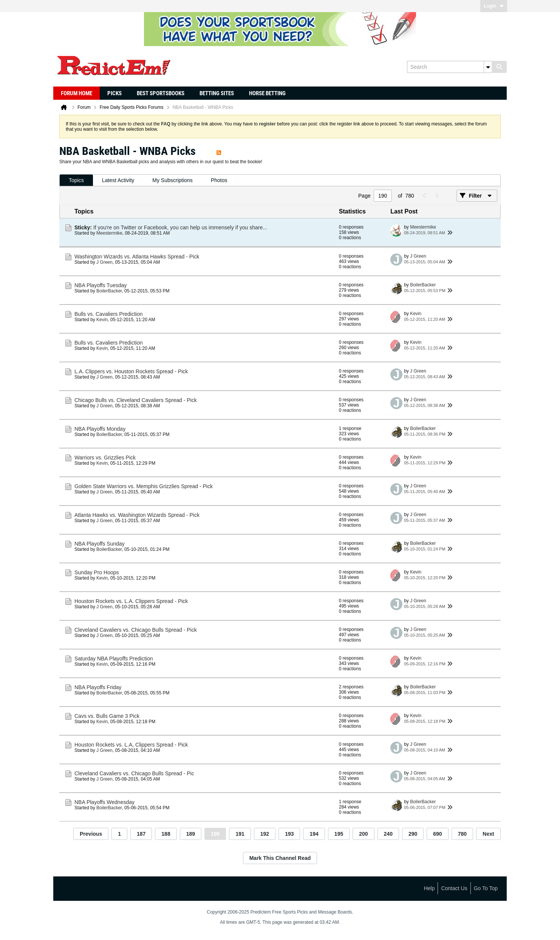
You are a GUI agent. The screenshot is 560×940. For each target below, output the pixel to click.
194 (314, 834)
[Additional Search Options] (488, 67)
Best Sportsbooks (161, 93)
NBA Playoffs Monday (100, 429)
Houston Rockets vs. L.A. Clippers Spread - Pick (131, 601)
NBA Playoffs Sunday (100, 544)
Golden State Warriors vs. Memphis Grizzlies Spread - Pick (144, 486)
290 (413, 834)
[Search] (449, 67)
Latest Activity (118, 180)
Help (429, 888)
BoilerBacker (109, 291)
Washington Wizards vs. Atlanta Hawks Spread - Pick (137, 257)
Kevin (102, 320)
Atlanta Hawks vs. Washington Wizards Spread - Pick (137, 515)
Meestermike (109, 233)
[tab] (76, 180)
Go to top (486, 888)
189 (191, 834)
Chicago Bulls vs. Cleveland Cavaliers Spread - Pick (136, 400)
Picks (114, 93)
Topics (76, 180)
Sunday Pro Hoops (97, 572)
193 (289, 834)
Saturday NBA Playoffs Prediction (114, 659)
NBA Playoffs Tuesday (101, 285)
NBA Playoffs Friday (98, 687)
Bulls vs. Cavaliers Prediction (109, 314)
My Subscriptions (172, 180)
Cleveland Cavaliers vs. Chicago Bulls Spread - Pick (136, 630)
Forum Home (77, 93)
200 (363, 834)
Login (494, 6)
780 (462, 834)
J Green (104, 262)
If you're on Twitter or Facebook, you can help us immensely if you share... (180, 227)
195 (339, 834)
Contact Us (454, 888)
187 (141, 834)
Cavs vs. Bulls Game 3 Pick (107, 716)
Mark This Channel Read (280, 858)
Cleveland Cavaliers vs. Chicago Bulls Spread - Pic (134, 773)
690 (437, 834)
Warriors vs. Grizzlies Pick (105, 458)
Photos (219, 180)
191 (240, 834)
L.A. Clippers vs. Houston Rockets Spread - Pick (131, 371)
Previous (91, 834)
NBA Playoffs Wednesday (104, 802)
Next (488, 834)
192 (265, 834)
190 (215, 834)
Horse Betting (267, 93)
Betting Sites (217, 93)
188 (166, 834)
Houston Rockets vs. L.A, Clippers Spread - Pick (131, 745)
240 (388, 834)
